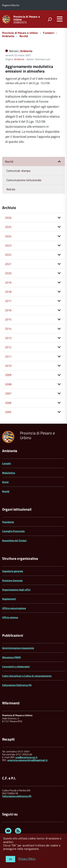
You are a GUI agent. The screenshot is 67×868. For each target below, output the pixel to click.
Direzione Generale (12, 580)
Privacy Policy (27, 859)
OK (10, 859)
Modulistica (9, 473)
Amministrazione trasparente (18, 648)
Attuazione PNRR (11, 657)
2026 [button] (8, 218)
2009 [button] (8, 375)
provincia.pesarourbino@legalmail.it (28, 760)
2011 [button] (8, 356)
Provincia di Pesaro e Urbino (27, 18)
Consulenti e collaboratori (16, 666)
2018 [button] (8, 292)
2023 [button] (8, 245)
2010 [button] (8, 366)
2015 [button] (8, 319)
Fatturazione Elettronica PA (17, 685)
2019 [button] (8, 282)
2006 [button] (8, 403)
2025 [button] (8, 227)
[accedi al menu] (60, 19)
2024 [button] (8, 236)
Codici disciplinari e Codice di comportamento (27, 676)
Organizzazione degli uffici (16, 590)
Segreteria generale (13, 571)
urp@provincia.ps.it (26, 757)
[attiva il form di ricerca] (50, 19)
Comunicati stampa (18, 171)
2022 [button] (8, 255)
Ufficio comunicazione (14, 608)
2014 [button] (8, 329)
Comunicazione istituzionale (24, 180)
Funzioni (49, 33)
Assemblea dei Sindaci (14, 540)
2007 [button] (8, 393)
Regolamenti (9, 599)
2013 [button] (8, 338)
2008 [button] (8, 384)
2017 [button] (8, 301)
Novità (24, 36)
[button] (59, 162)
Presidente (8, 522)
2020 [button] (8, 273)
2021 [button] (8, 264)
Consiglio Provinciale (13, 531)
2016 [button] (8, 310)
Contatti (7, 463)
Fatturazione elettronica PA (17, 796)
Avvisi (5, 482)
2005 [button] (8, 412)
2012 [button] (8, 347)
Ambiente (8, 36)
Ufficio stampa (10, 617)
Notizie (11, 189)
